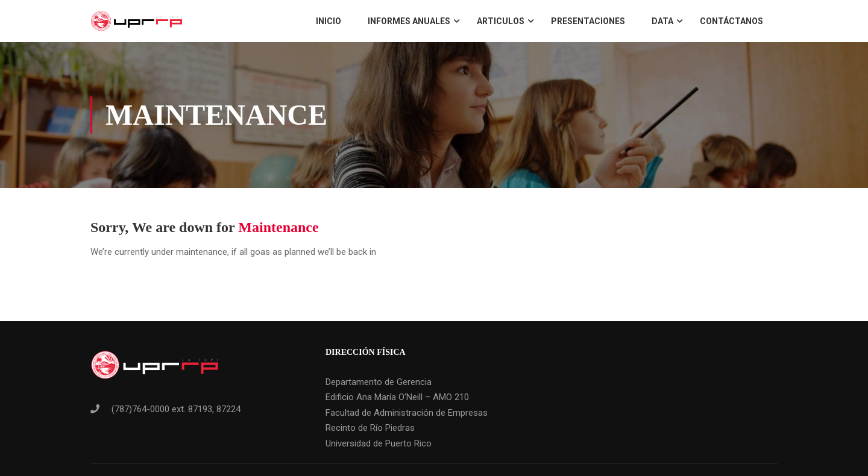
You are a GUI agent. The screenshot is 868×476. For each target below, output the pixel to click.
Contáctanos (731, 21)
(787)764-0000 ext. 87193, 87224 (176, 409)
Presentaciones (588, 21)
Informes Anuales (409, 21)
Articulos (501, 21)
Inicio (329, 21)
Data (662, 21)
